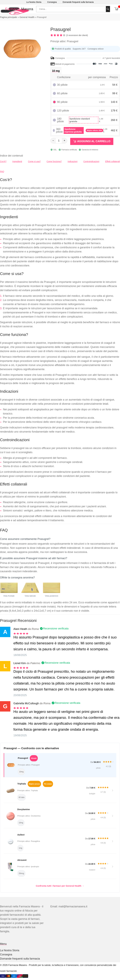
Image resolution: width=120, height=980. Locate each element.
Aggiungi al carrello (94, 141)
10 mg (56, 71)
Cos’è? (3, 161)
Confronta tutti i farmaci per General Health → (60, 886)
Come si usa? (34, 161)
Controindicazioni (91, 161)
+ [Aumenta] (65, 141)
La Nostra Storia (34, 2)
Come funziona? (54, 161)
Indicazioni (73, 161)
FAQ (2, 172)
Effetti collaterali (113, 161)
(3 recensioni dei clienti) (77, 35)
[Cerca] (108, 9)
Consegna (52, 2)
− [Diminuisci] (53, 141)
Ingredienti (17, 161)
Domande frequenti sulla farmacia (78, 2)
